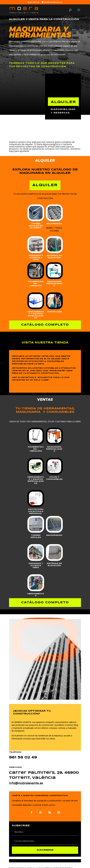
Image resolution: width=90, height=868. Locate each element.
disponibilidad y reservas (63, 111)
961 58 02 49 (23, 758)
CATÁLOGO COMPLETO (45, 325)
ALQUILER (63, 102)
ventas (28, 98)
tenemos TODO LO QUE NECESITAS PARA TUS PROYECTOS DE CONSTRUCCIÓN (42, 65)
